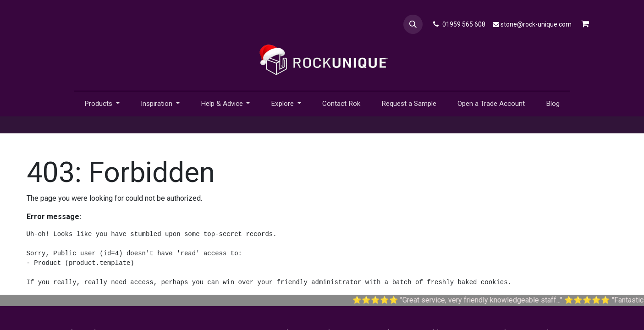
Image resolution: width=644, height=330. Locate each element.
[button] (413, 24)
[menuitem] (341, 104)
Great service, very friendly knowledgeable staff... (490, 300)
